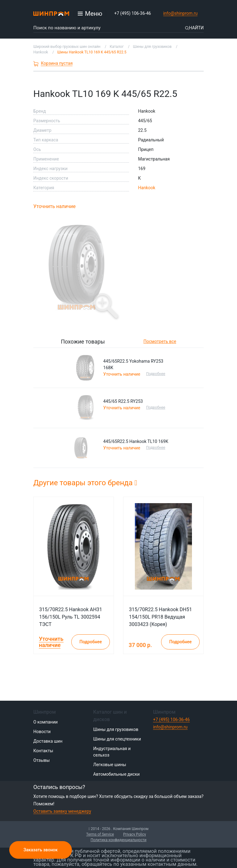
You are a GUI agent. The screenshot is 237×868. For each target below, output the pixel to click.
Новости (42, 732)
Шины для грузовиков (116, 729)
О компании (46, 722)
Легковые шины (110, 765)
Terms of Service (100, 834)
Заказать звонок (41, 850)
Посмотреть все (160, 341)
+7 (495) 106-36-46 (133, 13)
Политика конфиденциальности (119, 840)
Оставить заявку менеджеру (62, 811)
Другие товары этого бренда (85, 483)
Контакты (43, 751)
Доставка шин (48, 741)
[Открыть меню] (90, 14)
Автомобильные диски (116, 774)
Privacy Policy (135, 834)
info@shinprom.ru (181, 13)
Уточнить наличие (54, 206)
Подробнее (156, 374)
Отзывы (42, 760)
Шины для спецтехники (117, 739)
